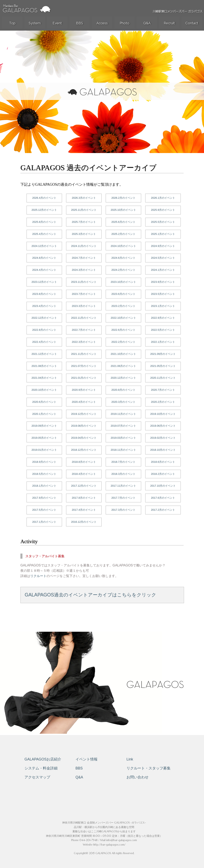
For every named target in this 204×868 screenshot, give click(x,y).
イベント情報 (86, 759)
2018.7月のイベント (123, 462)
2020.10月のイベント (44, 390)
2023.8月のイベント (44, 294)
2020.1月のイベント (44, 414)
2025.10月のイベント (124, 210)
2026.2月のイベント (123, 198)
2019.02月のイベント (163, 438)
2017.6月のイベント (163, 498)
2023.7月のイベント (84, 294)
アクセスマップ (37, 777)
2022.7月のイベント (84, 330)
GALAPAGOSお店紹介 (43, 759)
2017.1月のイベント (44, 522)
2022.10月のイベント (124, 318)
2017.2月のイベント (163, 510)
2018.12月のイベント (84, 450)
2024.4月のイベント (44, 270)
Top (12, 23)
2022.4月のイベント (44, 342)
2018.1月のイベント (44, 486)
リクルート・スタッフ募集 (149, 768)
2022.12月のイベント (44, 318)
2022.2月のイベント (123, 342)
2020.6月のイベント (44, 402)
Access (102, 23)
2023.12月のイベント (44, 282)
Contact (192, 23)
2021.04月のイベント (44, 378)
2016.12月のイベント (84, 522)
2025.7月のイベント (84, 222)
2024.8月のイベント (44, 258)
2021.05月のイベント (163, 366)
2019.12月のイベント (84, 414)
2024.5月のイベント (163, 258)
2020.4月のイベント (84, 402)
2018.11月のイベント (124, 450)
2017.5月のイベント (44, 510)
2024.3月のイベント (84, 270)
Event (57, 23)
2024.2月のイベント (123, 270)
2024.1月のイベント (163, 270)
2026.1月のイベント (163, 198)
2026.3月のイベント (84, 198)
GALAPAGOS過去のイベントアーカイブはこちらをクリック (90, 595)
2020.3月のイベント (123, 402)
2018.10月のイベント (163, 450)
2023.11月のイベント (84, 282)
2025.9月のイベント (163, 210)
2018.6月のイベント (163, 462)
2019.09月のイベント (44, 426)
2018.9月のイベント (44, 462)
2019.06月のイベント (163, 426)
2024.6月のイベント (123, 258)
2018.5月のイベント (44, 474)
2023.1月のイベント (163, 306)
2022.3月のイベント (84, 342)
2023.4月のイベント (44, 306)
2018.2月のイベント (163, 474)
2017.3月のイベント (123, 510)
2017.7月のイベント (123, 498)
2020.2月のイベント (163, 402)
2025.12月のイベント (44, 210)
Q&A (147, 23)
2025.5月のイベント (163, 222)
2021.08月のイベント (44, 366)
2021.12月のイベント (44, 354)
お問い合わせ (137, 777)
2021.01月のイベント (84, 378)
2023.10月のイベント (124, 282)
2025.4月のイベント (44, 234)
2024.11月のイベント (84, 246)
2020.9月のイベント (84, 390)
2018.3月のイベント (123, 474)
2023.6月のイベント (123, 294)
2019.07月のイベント (124, 426)
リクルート (38, 576)
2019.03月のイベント (124, 438)
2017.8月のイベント (84, 498)
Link (130, 759)
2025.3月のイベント (84, 234)
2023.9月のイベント (163, 282)
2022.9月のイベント (163, 318)
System (35, 23)
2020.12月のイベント (124, 378)
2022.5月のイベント (163, 330)
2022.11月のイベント (84, 318)
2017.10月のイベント (163, 486)
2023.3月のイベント (84, 306)
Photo (125, 23)
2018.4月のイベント (84, 474)
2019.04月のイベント (84, 438)
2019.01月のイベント (44, 450)
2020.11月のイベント (163, 378)
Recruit (169, 23)
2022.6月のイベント (123, 330)
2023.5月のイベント (163, 294)
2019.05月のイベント (44, 438)
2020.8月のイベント (123, 390)
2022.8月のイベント (44, 330)
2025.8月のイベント (44, 222)
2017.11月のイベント (124, 486)
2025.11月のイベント (84, 210)
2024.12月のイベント (44, 246)
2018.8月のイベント (84, 462)
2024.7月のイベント (84, 258)
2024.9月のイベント (163, 246)
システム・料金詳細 (41, 768)
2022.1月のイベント (163, 342)
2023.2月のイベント (123, 306)
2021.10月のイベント (124, 354)
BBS (80, 23)
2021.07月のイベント (84, 366)
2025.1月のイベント (163, 234)
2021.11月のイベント (84, 354)
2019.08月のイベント (84, 426)
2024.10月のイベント (124, 246)
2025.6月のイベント (123, 222)
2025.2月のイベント (123, 234)
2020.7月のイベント (163, 390)
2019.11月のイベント (124, 414)
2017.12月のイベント (84, 486)
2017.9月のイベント (44, 498)
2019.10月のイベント (163, 414)
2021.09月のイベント (163, 354)
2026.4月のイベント (44, 198)
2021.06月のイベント (124, 366)
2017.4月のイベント (84, 510)
